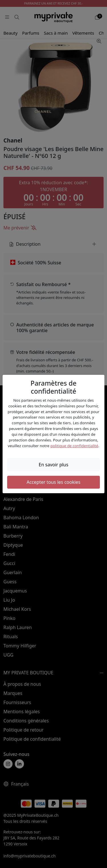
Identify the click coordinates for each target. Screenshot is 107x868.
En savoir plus (54, 465)
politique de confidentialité (74, 446)
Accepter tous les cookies (53, 482)
